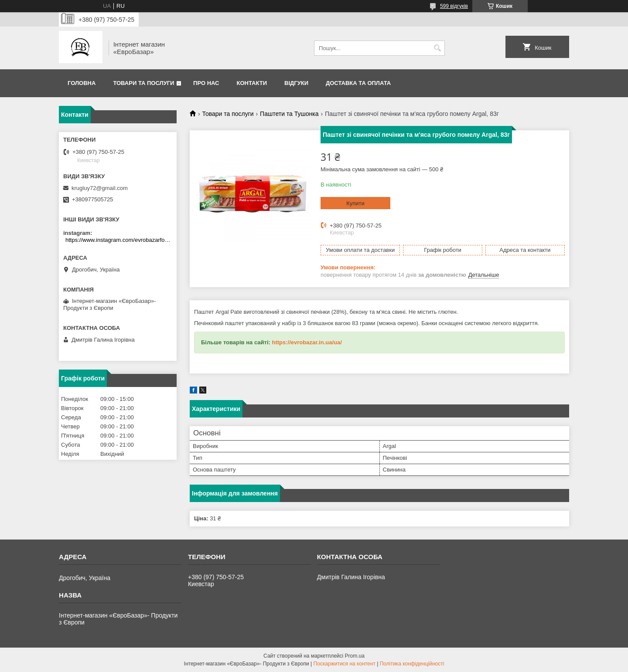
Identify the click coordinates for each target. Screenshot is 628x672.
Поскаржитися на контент (345, 664)
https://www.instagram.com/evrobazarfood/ (119, 240)
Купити (355, 203)
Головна (82, 83)
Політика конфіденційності (412, 664)
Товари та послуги (143, 83)
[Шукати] (437, 48)
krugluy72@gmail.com (100, 188)
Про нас (206, 83)
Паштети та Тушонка (289, 114)
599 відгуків (454, 6)
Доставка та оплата (358, 83)
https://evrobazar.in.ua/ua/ (307, 342)
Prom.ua (355, 656)
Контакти (252, 83)
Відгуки (296, 83)
